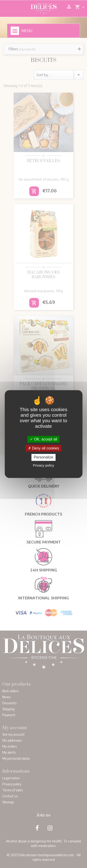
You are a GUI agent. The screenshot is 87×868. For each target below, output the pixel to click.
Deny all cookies (44, 448)
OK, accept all (43, 439)
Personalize (44, 457)
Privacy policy (44, 465)
